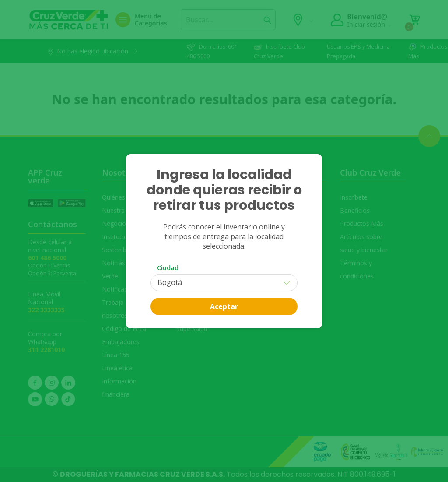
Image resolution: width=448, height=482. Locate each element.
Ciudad (168, 268)
